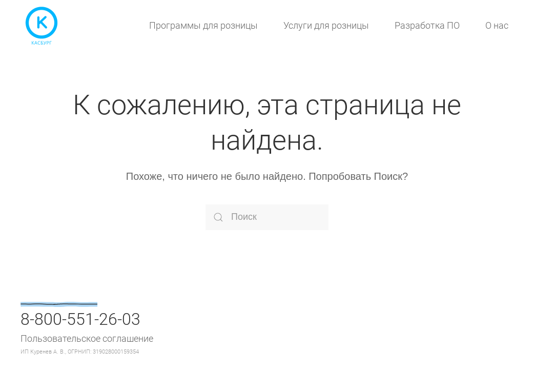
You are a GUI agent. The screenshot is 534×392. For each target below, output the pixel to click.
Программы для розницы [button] (203, 25)
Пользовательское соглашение (87, 338)
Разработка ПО (427, 25)
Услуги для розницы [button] (326, 25)
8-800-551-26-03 (80, 319)
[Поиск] (267, 217)
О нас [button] (497, 25)
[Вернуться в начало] (41, 26)
